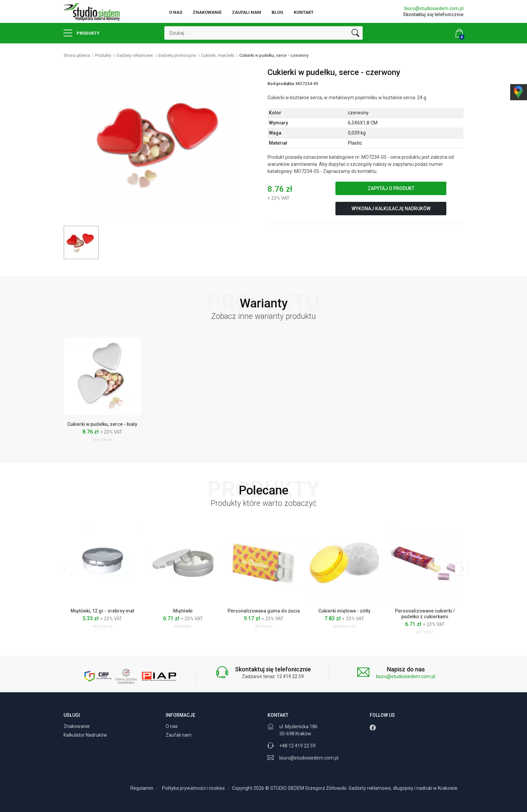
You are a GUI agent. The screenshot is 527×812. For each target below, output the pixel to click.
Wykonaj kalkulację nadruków (391, 209)
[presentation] (65, 569)
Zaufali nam (247, 12)
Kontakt (304, 12)
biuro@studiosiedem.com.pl (434, 8)
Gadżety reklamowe (135, 56)
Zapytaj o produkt (391, 188)
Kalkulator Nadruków (86, 735)
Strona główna (77, 56)
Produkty (82, 33)
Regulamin (142, 788)
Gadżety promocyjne (177, 56)
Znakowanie (207, 12)
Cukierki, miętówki (218, 56)
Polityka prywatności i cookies (193, 788)
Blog (277, 12)
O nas (176, 12)
